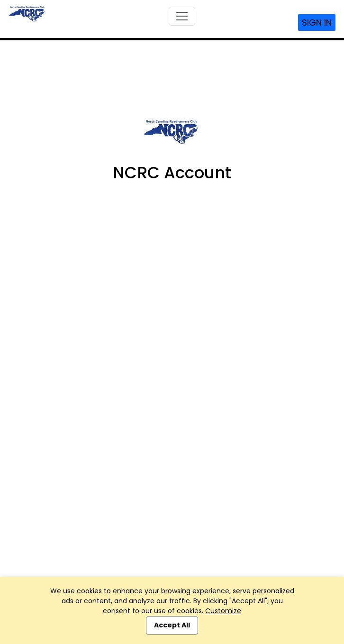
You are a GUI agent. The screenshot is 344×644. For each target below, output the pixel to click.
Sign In (317, 23)
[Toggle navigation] (182, 16)
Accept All (172, 625)
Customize (223, 611)
